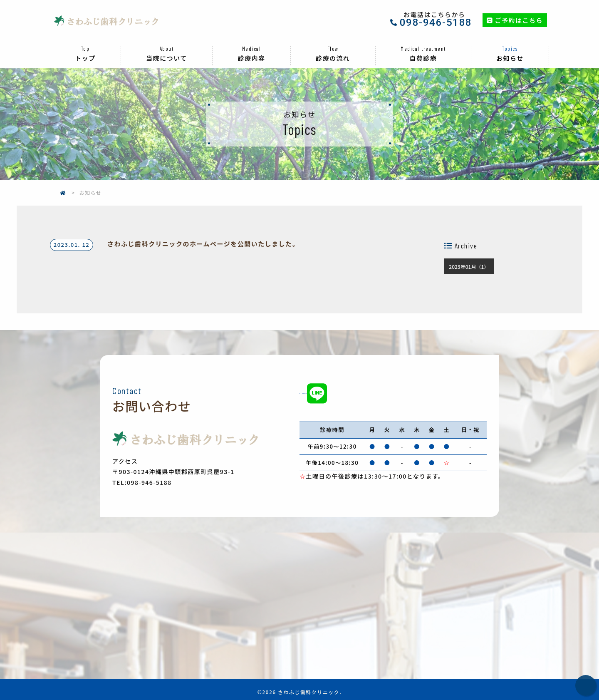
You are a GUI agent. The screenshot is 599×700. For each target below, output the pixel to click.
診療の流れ (333, 45)
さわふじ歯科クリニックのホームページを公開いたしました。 (203, 235)
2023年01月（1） (469, 258)
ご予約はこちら (515, 16)
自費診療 (423, 45)
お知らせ (510, 45)
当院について (167, 45)
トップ (85, 45)
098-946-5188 (436, 18)
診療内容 (251, 45)
